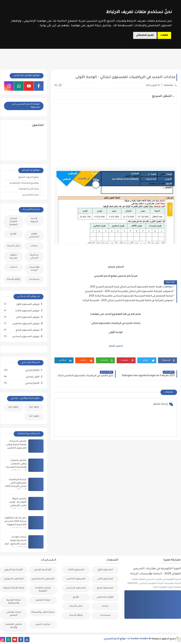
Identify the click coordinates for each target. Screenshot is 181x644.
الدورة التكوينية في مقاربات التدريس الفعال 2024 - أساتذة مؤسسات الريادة (156, 571)
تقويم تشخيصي (34, 235)
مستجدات (34, 279)
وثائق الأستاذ (13, 279)
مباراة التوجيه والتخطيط (14, 602)
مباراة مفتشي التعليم (14, 614)
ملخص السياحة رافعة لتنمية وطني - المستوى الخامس (16, 445)
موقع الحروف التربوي (28, 177)
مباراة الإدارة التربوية (14, 588)
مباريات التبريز (43, 625)
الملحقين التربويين (14, 579)
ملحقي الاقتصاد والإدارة (14, 626)
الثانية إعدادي (32, 383)
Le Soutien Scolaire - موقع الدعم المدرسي (126, 639)
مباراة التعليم (43, 600)
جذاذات (34, 246)
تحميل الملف (116, 346)
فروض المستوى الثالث (27, 311)
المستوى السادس (76, 588)
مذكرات (13, 267)
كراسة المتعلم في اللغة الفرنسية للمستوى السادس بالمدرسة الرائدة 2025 (131, 296)
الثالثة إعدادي (32, 370)
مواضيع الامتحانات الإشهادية (24, 183)
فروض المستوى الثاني (27, 317)
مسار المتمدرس (30, 195)
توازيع (13, 234)
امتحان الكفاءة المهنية (13, 222)
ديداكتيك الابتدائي (34, 257)
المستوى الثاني (105, 579)
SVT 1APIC (34, 408)
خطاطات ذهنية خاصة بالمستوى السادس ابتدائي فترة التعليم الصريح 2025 (131, 287)
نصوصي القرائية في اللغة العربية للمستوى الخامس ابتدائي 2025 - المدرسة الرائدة (128, 301)
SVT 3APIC (34, 417)
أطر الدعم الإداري (43, 570)
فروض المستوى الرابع (27, 330)
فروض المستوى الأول (28, 304)
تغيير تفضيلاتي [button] (145, 35)
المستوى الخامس (76, 579)
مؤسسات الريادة (34, 269)
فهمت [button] (164, 35)
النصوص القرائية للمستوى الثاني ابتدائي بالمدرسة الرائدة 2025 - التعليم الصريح (129, 292)
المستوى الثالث (76, 570)
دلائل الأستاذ (13, 246)
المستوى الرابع (105, 588)
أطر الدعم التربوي (14, 570)
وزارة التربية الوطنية (29, 189)
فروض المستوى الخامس (26, 324)
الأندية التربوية (34, 220)
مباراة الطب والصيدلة (43, 612)
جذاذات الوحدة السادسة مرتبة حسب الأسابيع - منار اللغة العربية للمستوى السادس (16, 544)
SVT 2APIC (13, 408)
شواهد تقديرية (13, 257)
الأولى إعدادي (32, 377)
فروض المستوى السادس (26, 337)
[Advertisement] (116, 133)
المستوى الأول (105, 570)
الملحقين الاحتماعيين (43, 579)
